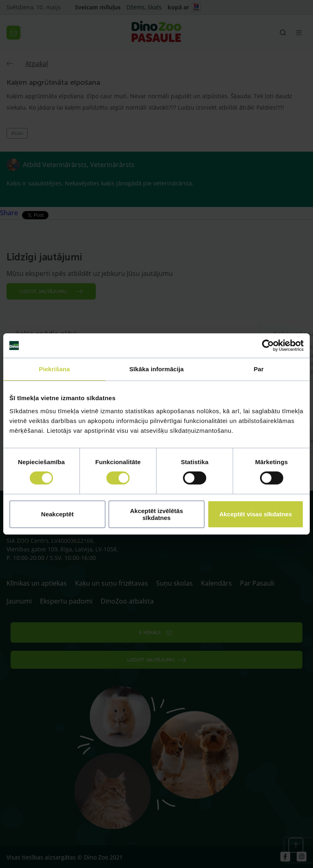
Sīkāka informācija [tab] (156, 369)
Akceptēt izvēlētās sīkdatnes (156, 514)
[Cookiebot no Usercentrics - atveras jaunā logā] (268, 346)
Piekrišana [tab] (54, 369)
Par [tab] (259, 369)
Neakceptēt (57, 514)
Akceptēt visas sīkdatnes (256, 514)
